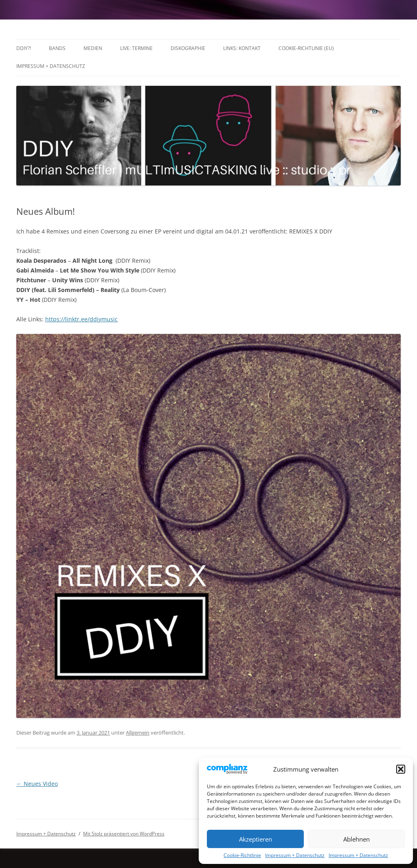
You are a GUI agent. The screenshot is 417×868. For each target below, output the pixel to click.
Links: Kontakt (242, 48)
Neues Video (37, 784)
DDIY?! (24, 48)
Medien (93, 48)
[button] (401, 769)
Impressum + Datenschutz (295, 855)
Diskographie (188, 48)
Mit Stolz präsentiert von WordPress (124, 834)
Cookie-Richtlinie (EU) (306, 48)
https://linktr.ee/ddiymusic (81, 319)
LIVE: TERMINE (136, 48)
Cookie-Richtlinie (242, 855)
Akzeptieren (256, 839)
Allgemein (138, 733)
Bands (57, 48)
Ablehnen (357, 839)
